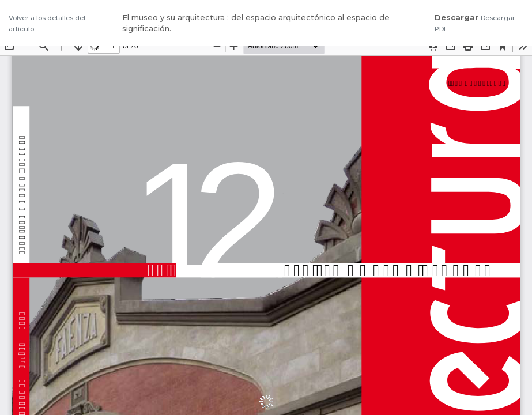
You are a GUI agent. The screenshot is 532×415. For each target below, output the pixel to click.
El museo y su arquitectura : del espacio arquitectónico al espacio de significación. (256, 23)
